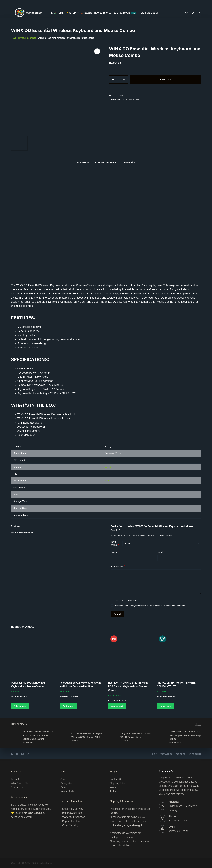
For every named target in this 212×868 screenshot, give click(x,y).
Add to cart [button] (20, 706)
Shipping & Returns (120, 783)
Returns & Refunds (72, 813)
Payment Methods (72, 821)
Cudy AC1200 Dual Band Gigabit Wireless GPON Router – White (87, 735)
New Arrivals (103, 13)
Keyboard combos (27, 38)
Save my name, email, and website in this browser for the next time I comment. (151, 606)
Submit (117, 614)
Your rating (115, 543)
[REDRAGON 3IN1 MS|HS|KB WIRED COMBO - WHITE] (179, 655)
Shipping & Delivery (73, 809)
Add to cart (165, 79)
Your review (118, 566)
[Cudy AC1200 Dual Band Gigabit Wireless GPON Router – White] (64, 737)
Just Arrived (125, 13)
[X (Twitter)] (17, 754)
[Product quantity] (119, 80)
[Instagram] (22, 754)
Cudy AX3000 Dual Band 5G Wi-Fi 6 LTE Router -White (136, 735)
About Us (180, 754)
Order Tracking (70, 825)
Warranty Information (74, 817)
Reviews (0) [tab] (129, 162)
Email (161, 552)
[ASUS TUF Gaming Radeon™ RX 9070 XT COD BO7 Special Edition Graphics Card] (15, 737)
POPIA (113, 791)
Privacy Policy (132, 600)
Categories (66, 783)
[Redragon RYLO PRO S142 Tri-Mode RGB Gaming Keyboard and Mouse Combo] (130, 655)
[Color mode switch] (52, 13)
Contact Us (166, 754)
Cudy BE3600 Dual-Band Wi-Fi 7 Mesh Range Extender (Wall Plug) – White (185, 735)
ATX (107, 481)
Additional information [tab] (106, 162)
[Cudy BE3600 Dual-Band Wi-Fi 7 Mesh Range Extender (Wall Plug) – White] (161, 737)
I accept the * (127, 600)
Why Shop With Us (21, 783)
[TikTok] (28, 754)
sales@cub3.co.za (179, 831)
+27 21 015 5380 (178, 821)
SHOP (73, 13)
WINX (108, 467)
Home (59, 13)
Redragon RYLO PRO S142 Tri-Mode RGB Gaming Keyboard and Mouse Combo (128, 686)
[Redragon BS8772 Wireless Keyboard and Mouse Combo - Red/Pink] (82, 655)
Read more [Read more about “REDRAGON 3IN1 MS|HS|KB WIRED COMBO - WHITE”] (165, 706)
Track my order (148, 13)
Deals (86, 13)
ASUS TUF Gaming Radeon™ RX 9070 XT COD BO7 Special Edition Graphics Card (38, 735)
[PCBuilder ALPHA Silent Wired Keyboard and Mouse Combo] (33, 655)
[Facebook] (12, 754)
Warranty (115, 787)
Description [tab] (83, 162)
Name (115, 552)
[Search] (187, 13)
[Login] (193, 13)
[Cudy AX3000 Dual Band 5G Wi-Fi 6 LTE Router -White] (113, 737)
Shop (154, 754)
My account (195, 754)
